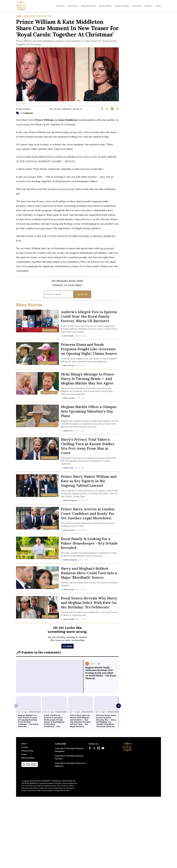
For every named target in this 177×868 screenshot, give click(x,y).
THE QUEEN (73, 6)
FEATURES (137, 6)
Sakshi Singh (68, 336)
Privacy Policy (27, 715)
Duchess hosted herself (61, 189)
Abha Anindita (69, 365)
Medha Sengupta (70, 500)
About (24, 707)
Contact (25, 711)
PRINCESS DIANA (88, 6)
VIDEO (158, 6)
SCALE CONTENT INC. (69, 745)
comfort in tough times (39, 228)
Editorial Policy (28, 722)
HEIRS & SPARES (122, 6)
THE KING (61, 6)
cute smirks (23, 149)
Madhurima (68, 431)
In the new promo (26, 177)
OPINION (148, 6)
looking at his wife (71, 132)
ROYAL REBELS (106, 6)
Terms (24, 718)
